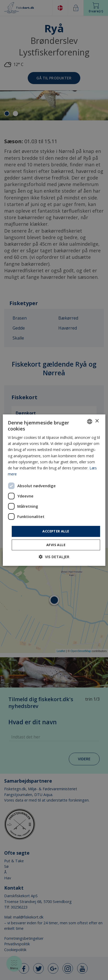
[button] (54, 557)
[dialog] (54, 490)
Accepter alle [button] (56, 531)
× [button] (97, 421)
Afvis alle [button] (56, 545)
